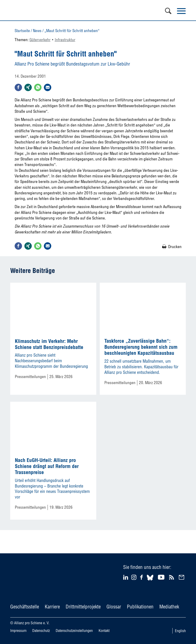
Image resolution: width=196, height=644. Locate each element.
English (180, 631)
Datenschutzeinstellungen (74, 631)
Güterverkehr (40, 40)
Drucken (175, 247)
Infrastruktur (65, 40)
